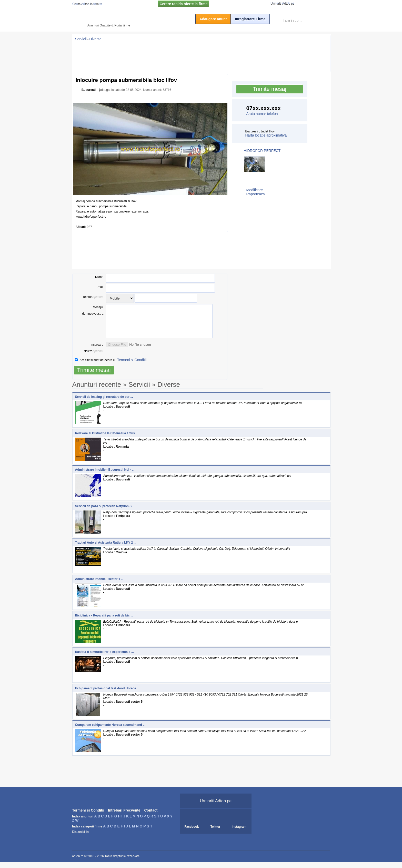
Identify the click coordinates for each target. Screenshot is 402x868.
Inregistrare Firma (250, 19)
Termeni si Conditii (132, 366)
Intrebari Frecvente (124, 816)
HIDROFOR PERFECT (262, 151)
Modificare (255, 190)
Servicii (81, 39)
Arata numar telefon (262, 114)
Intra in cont (292, 20)
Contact (151, 816)
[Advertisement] (202, 55)
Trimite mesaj (269, 89)
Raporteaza (256, 194)
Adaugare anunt (213, 19)
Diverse (95, 39)
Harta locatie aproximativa (266, 135)
